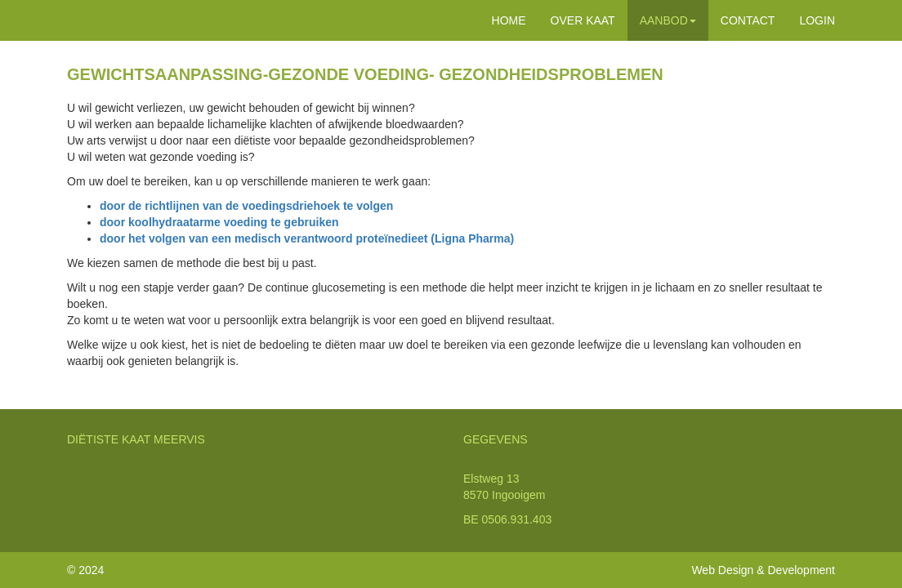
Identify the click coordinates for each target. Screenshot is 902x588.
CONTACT (748, 20)
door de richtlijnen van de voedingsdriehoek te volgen (246, 206)
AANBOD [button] (668, 20)
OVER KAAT (583, 20)
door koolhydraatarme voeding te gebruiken (219, 222)
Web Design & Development (763, 570)
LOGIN (817, 20)
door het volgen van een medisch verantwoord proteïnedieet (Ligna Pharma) (307, 238)
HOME (509, 20)
